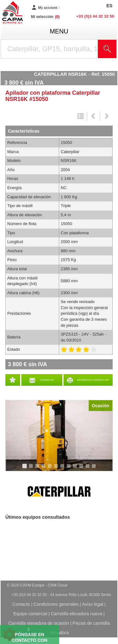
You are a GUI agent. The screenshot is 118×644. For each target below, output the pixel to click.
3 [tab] (38, 469)
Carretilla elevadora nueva (76, 614)
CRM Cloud (58, 585)
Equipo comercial (30, 614)
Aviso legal (93, 604)
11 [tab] (90, 469)
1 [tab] (25, 469)
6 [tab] (57, 469)
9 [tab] (76, 469)
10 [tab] (83, 469)
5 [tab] (51, 469)
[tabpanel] (59, 435)
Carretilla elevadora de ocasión (39, 623)
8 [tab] (70, 469)
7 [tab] (63, 469)
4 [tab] (44, 469)
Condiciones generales (56, 604)
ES (109, 6)
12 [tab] (96, 469)
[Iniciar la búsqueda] (107, 49)
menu (59, 31)
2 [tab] (32, 469)
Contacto (21, 604)
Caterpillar (59, 492)
